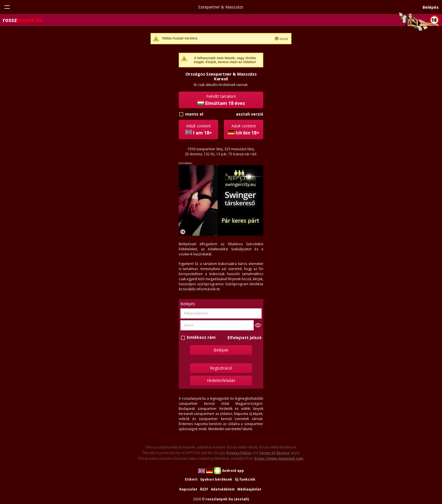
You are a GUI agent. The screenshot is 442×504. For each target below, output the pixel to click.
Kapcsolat (188, 489)
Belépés (431, 7)
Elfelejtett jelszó (245, 338)
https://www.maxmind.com (279, 458)
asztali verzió (250, 114)
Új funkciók (245, 479)
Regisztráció (221, 368)
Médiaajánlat (249, 489)
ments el (194, 114)
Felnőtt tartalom (221, 100)
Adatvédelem (223, 489)
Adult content (199, 130)
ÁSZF (204, 489)
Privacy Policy (239, 453)
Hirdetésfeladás (221, 380)
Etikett (191, 479)
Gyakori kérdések (216, 479)
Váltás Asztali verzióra (180, 38)
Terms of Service (274, 453)
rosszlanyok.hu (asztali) (227, 499)
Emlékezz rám (201, 338)
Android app (233, 471)
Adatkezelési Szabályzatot (230, 249)
